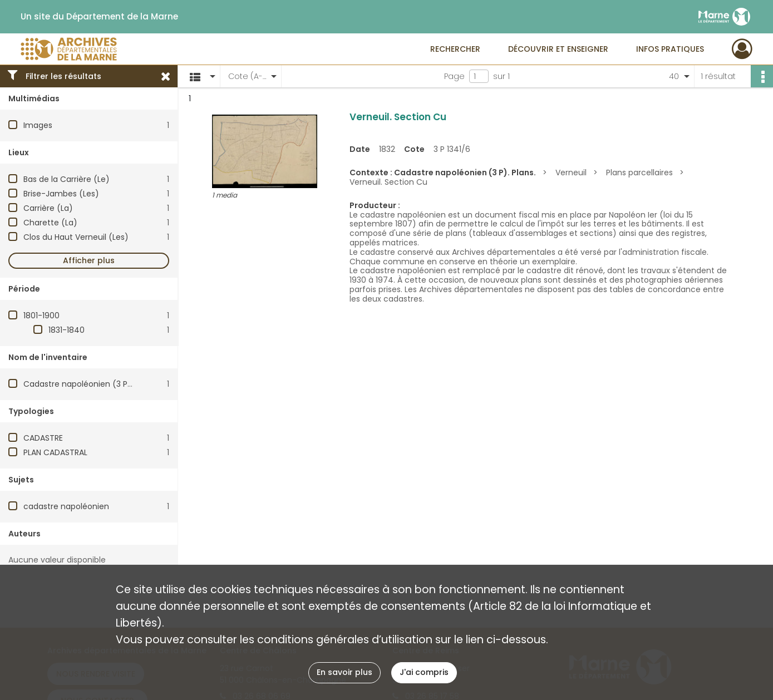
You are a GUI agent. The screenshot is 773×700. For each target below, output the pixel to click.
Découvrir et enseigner (558, 49)
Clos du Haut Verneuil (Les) (76, 237)
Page (454, 76)
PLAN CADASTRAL (55, 452)
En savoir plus (344, 672)
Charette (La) (50, 223)
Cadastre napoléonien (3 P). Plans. (90, 384)
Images (38, 125)
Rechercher (455, 49)
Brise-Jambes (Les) (61, 194)
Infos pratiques (670, 49)
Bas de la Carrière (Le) (67, 179)
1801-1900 (41, 316)
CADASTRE (43, 438)
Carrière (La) (48, 208)
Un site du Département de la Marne (99, 17)
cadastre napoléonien (66, 506)
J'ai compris (424, 672)
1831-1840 (67, 330)
